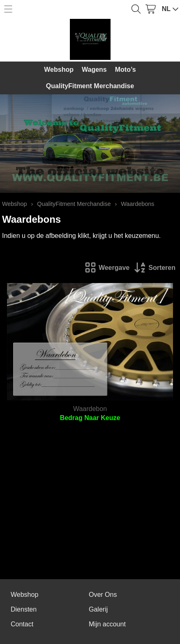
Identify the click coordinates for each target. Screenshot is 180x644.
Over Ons (103, 595)
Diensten (24, 609)
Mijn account (107, 624)
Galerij (98, 609)
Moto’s (126, 70)
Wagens (94, 70)
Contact (22, 624)
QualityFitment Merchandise (90, 86)
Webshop (59, 70)
